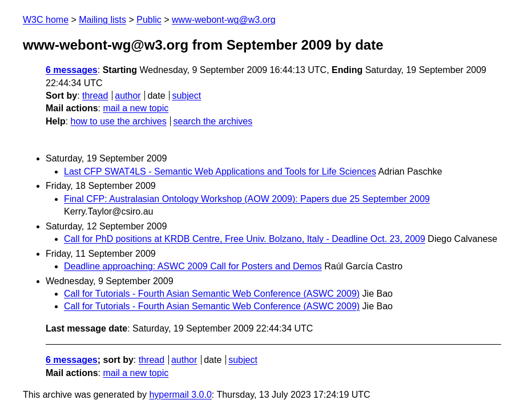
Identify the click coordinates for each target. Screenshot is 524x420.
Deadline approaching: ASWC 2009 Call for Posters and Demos (193, 266)
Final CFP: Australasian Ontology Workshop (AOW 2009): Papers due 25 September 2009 (247, 199)
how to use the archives (119, 121)
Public (149, 20)
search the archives (213, 121)
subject (186, 96)
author (128, 96)
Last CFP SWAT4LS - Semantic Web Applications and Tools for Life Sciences (220, 171)
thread (95, 96)
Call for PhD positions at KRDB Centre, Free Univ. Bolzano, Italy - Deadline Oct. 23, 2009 (245, 239)
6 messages (72, 70)
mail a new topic (136, 108)
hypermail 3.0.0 (180, 395)
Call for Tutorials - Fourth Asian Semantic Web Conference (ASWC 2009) (212, 294)
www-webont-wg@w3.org (224, 20)
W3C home (46, 20)
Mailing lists (102, 20)
